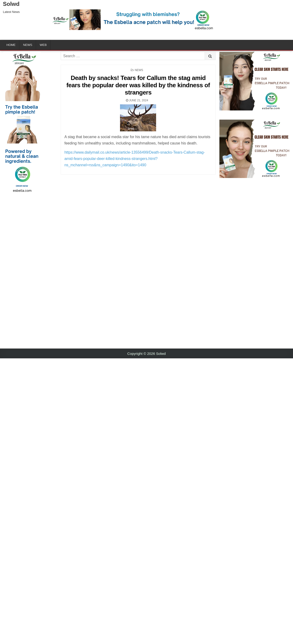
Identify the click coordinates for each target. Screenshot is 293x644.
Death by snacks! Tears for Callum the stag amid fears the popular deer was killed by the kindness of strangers (138, 85)
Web (43, 45)
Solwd (11, 4)
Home (11, 45)
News (28, 45)
